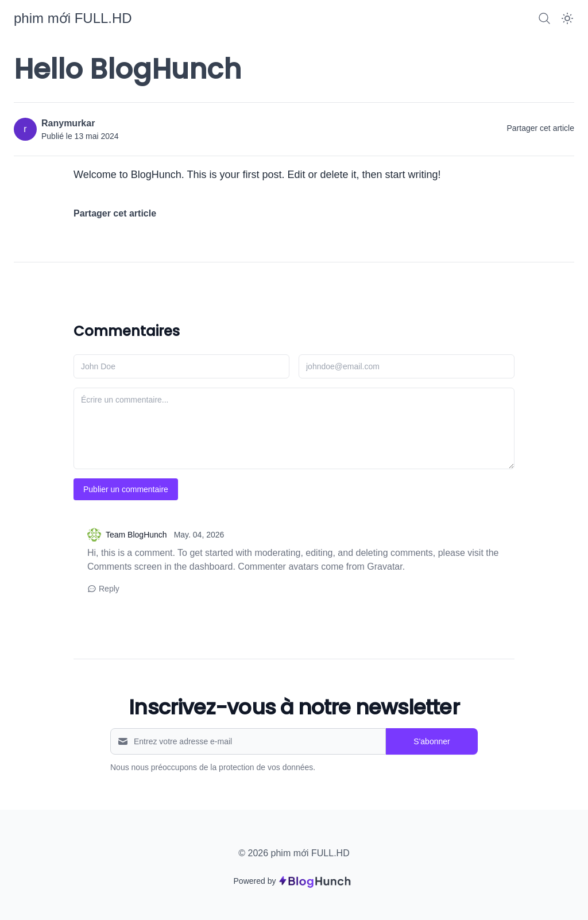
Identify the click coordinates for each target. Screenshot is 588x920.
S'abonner (432, 741)
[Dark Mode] (567, 18)
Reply (103, 589)
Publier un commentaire (126, 489)
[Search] (544, 18)
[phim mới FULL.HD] (73, 18)
